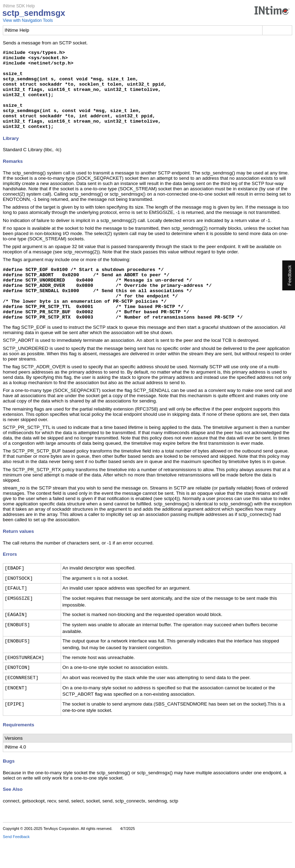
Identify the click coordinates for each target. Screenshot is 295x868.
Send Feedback (16, 863)
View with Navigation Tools (28, 20)
